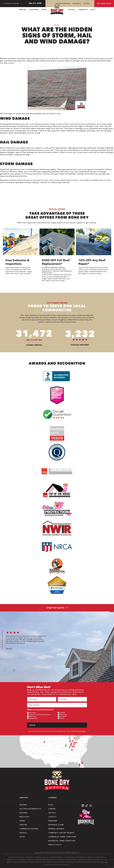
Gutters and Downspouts (40, 714)
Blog (93, 9)
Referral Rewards (63, 3)
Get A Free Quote (104, 3)
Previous (5, 670)
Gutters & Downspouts (30, 809)
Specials (72, 9)
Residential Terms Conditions (62, 841)
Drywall (63, 716)
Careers (87, 3)
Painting (63, 714)
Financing (83, 9)
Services (22, 9)
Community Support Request (62, 833)
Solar (62, 718)
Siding (62, 713)
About (44, 9)
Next (14, 670)
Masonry (33, 716)
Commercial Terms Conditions (62, 837)
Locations (34, 9)
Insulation (33, 718)
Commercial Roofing (29, 829)
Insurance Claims (56, 825)
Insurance (77, 3)
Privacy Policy (82, 731)
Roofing (32, 713)
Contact (53, 817)
